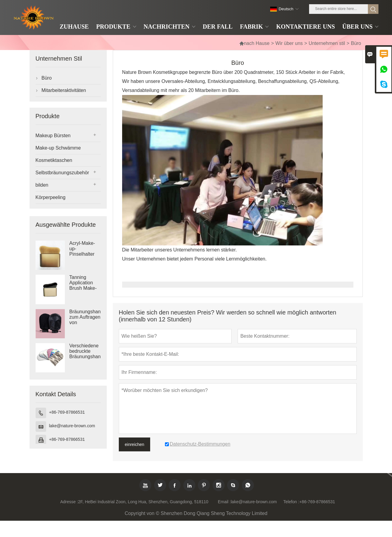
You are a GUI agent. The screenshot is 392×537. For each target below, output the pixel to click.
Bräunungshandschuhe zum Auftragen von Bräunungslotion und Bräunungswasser (85, 323)
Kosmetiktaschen (54, 160)
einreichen (135, 444)
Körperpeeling (51, 197)
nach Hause (254, 43)
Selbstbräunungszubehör (62, 173)
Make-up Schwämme (58, 148)
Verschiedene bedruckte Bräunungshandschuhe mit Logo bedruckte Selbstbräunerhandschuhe (85, 357)
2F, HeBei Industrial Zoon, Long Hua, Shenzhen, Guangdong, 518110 (143, 502)
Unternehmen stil (327, 43)
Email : (224, 502)
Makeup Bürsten (53, 136)
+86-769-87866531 (67, 412)
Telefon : (291, 502)
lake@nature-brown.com (72, 426)
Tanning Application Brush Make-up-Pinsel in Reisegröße (83, 288)
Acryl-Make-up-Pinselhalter (82, 249)
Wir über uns (289, 43)
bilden (42, 185)
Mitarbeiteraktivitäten (64, 90)
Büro (47, 78)
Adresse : (69, 502)
